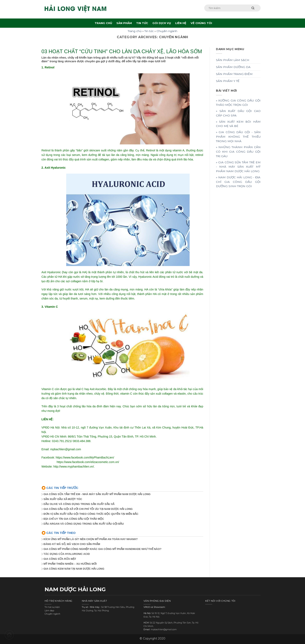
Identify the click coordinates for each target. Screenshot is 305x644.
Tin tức (149, 31)
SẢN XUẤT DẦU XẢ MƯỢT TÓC (63, 499)
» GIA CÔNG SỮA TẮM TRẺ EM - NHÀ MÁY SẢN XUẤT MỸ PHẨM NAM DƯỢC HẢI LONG (238, 167)
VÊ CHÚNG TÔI (201, 23)
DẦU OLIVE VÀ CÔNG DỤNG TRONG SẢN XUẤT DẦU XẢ (79, 504)
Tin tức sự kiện (52, 607)
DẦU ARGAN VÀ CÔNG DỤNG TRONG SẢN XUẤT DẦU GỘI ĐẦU (84, 524)
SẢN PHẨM (124, 23)
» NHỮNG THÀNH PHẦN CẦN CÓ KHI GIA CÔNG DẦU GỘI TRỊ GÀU (238, 152)
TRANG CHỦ (103, 23)
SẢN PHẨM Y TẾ (228, 81)
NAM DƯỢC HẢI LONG (75, 589)
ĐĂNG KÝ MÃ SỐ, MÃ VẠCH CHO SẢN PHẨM (72, 544)
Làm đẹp (49, 611)
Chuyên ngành (167, 31)
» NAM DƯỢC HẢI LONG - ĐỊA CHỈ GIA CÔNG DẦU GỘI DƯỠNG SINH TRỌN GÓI (238, 182)
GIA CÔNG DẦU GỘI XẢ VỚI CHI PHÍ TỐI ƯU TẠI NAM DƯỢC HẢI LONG (88, 509)
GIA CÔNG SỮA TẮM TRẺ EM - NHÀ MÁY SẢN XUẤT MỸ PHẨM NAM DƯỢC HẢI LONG (97, 494)
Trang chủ (135, 31)
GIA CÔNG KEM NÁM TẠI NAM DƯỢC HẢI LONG (74, 569)
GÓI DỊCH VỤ (162, 23)
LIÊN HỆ (181, 23)
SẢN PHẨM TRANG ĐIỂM (234, 74)
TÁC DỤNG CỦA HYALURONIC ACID (67, 554)
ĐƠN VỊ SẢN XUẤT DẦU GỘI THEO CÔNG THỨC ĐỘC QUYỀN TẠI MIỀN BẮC (91, 514)
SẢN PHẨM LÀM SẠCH (233, 60)
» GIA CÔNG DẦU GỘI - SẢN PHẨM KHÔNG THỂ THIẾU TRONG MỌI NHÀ (238, 137)
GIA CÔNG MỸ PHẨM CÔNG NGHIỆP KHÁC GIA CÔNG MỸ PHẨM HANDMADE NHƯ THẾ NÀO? (103, 549)
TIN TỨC (142, 23)
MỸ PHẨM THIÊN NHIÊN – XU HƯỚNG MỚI (70, 564)
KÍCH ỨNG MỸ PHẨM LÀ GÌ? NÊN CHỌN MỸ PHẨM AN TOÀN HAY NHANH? (91, 539)
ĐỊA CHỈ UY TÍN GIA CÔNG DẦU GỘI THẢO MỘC (74, 519)
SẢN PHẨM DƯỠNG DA (233, 67)
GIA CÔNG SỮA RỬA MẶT (60, 559)
